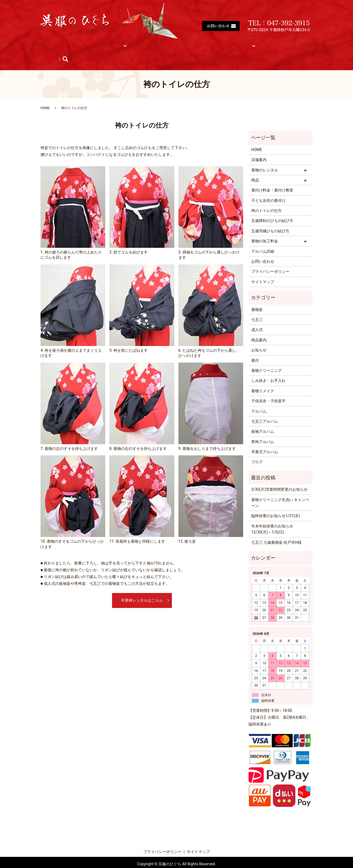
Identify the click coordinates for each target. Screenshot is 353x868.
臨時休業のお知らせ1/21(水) (276, 505)
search (125, 51)
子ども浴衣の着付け (268, 190)
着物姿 (257, 299)
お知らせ (80, 51)
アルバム (275, 42)
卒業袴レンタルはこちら (142, 590)
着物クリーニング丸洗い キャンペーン (280, 492)
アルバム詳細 (263, 241)
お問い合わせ (263, 251)
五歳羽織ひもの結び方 (270, 221)
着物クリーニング (267, 360)
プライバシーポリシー (270, 261)
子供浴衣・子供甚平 (268, 391)
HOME (52, 42)
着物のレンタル (265, 160)
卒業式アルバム (265, 441)
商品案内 (259, 330)
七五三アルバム (265, 411)
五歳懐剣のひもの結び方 (272, 210)
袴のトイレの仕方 (267, 200)
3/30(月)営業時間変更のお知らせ (279, 479)
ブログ (105, 51)
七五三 (257, 309)
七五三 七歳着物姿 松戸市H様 (276, 532)
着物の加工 (212, 42)
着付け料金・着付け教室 (170, 42)
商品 (133, 42)
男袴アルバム (263, 431)
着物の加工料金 (265, 231)
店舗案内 (76, 42)
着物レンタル (107, 42)
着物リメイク (263, 381)
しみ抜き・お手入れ (268, 370)
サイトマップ (244, 42)
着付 (255, 350)
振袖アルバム (263, 421)
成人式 (257, 319)
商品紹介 (54, 51)
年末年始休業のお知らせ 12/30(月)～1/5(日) (272, 519)
